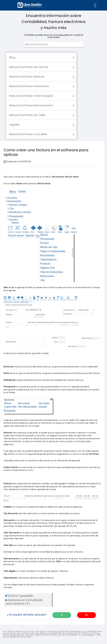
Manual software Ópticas (27, 77)
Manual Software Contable (28, 134)
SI (62, 615)
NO (87, 615)
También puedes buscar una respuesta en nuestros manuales (54, 36)
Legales (15, 124)
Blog (12, 57)
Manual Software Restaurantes (31, 105)
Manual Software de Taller (27, 115)
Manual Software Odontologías (31, 96)
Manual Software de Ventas (29, 67)
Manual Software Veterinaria (29, 86)
